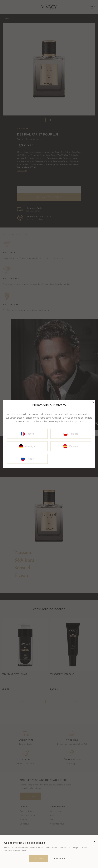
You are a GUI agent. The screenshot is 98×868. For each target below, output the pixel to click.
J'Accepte (39, 859)
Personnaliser (60, 858)
